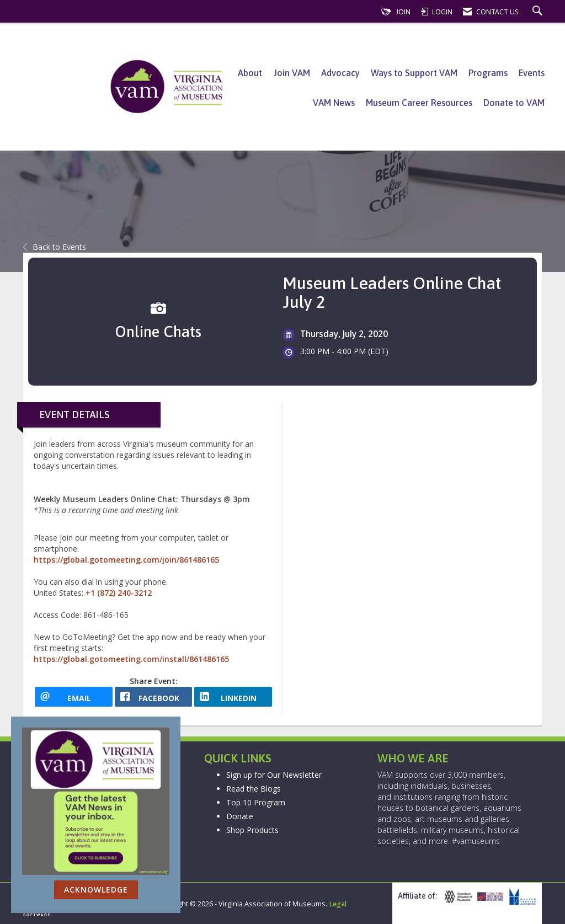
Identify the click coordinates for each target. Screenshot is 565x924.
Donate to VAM (514, 103)
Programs (488, 73)
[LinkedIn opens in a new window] (233, 697)
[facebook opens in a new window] (154, 697)
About (250, 73)
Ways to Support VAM (414, 73)
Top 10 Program (256, 802)
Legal (338, 904)
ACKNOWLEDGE (96, 890)
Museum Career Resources (419, 103)
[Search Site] (539, 12)
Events (532, 73)
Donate (240, 816)
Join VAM (292, 73)
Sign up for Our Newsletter (274, 775)
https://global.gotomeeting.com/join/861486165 (126, 560)
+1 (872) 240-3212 (119, 593)
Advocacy (340, 73)
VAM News (334, 103)
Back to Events (55, 247)
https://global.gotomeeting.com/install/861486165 (131, 659)
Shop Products (252, 830)
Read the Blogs (254, 789)
